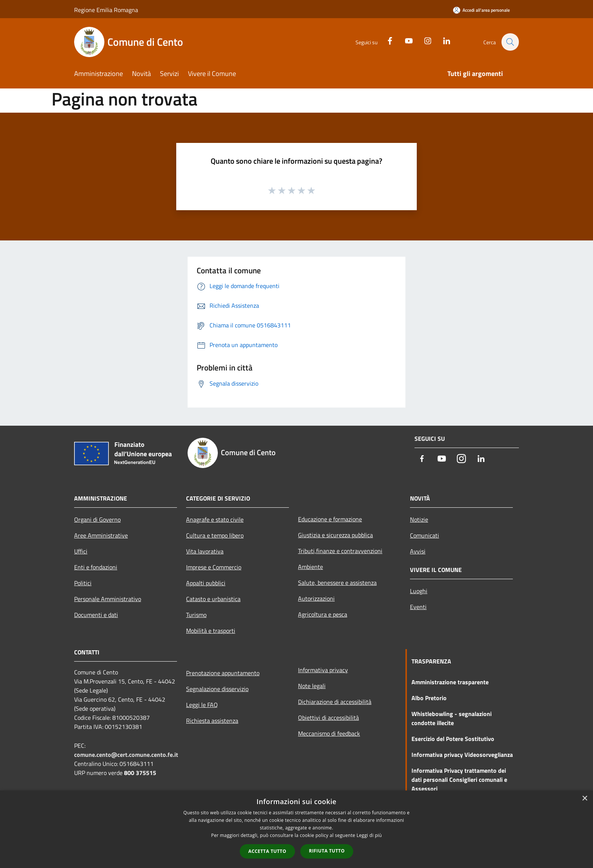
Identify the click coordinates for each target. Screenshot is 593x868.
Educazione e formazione (330, 519)
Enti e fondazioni (96, 567)
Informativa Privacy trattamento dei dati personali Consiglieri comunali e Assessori (459, 780)
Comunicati (425, 535)
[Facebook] (386, 40)
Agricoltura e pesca (323, 614)
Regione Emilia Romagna (106, 10)
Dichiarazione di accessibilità (335, 702)
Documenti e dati (96, 615)
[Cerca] (510, 42)
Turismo (196, 615)
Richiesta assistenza (212, 721)
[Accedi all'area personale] (481, 10)
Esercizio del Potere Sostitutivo (453, 739)
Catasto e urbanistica (213, 599)
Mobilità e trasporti (211, 631)
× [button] (584, 799)
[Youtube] (405, 40)
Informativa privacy (323, 670)
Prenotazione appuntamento (223, 673)
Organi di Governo (97, 519)
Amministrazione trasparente (450, 682)
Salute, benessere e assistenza (337, 583)
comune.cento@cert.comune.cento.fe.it (126, 755)
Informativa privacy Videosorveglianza (462, 755)
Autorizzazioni (316, 598)
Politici (83, 583)
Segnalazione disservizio (217, 689)
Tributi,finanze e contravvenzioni (340, 551)
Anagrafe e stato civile (215, 519)
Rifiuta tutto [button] (327, 851)
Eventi (418, 607)
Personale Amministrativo (108, 599)
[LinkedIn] (442, 40)
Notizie (419, 519)
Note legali (312, 686)
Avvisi (418, 551)
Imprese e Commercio (214, 567)
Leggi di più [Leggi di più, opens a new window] (369, 835)
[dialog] (296, 829)
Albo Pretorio (429, 698)
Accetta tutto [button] (267, 851)
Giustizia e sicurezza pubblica (335, 535)
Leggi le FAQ (202, 705)
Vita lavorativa (205, 551)
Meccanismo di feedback (329, 733)
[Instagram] (424, 40)
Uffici (81, 551)
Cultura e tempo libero (215, 535)
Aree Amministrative (101, 535)
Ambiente (310, 567)
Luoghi (419, 591)
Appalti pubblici (206, 583)
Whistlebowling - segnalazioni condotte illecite (452, 718)
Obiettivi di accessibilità (328, 718)
